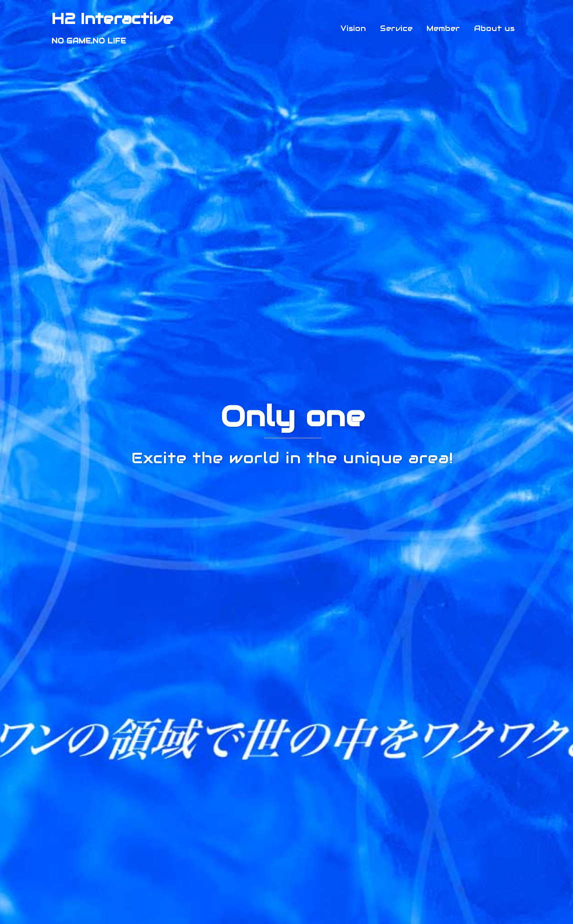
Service (396, 28)
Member (443, 28)
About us (494, 28)
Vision (353, 28)
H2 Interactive (112, 19)
